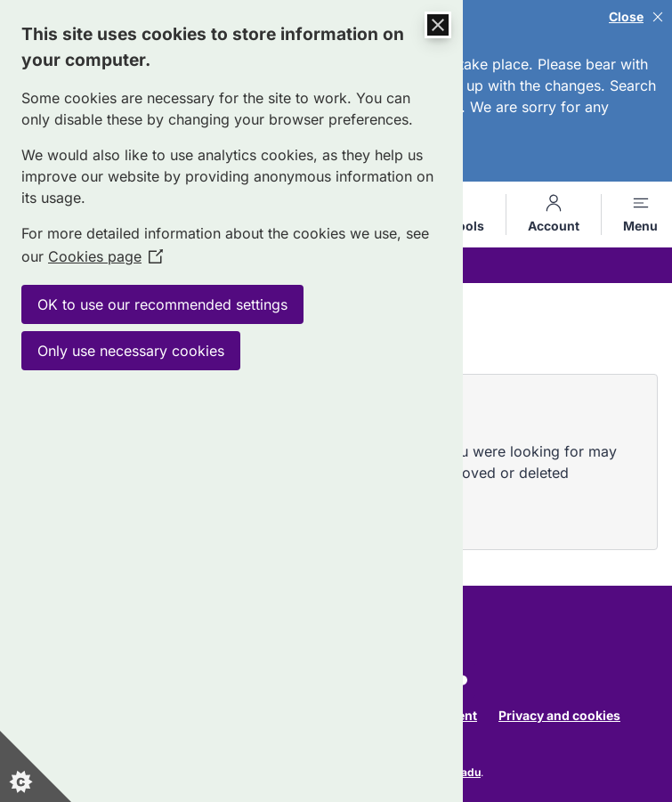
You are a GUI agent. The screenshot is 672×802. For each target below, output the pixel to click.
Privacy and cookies (559, 715)
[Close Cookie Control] (438, 25)
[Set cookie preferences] (36, 766)
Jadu (468, 772)
